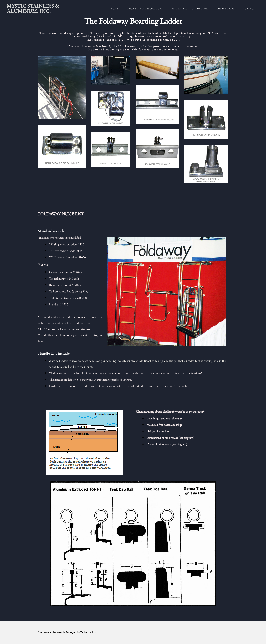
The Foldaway (226, 9)
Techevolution (88, 632)
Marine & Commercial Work (145, 9)
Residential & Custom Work (190, 9)
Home (114, 9)
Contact (249, 9)
